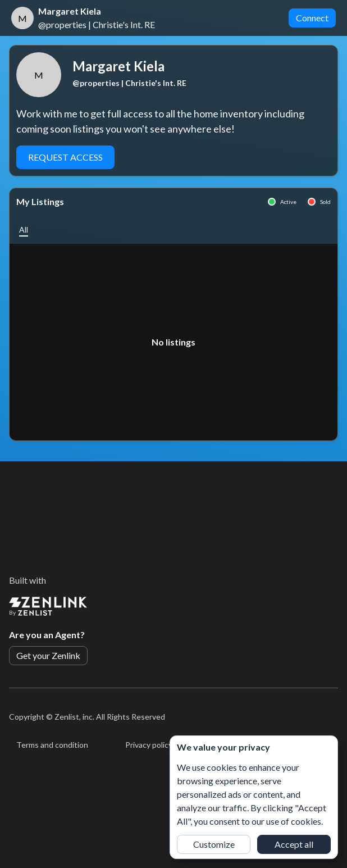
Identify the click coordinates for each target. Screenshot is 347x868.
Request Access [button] (65, 157)
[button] (24, 230)
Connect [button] (312, 18)
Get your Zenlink (48, 655)
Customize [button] (214, 844)
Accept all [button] (294, 844)
